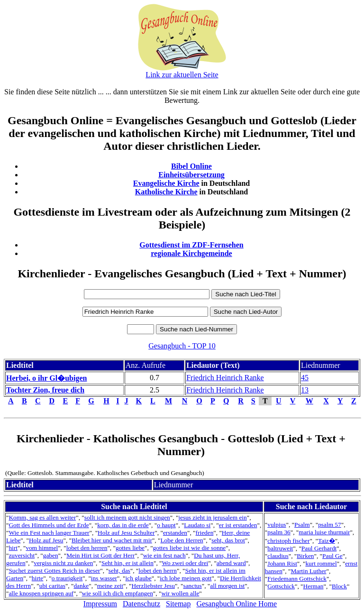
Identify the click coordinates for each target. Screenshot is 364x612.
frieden (205, 533)
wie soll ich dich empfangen (118, 593)
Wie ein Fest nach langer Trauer (49, 533)
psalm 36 (279, 532)
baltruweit (280, 548)
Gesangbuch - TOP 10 (182, 346)
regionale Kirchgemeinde (191, 253)
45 (305, 378)
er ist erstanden (238, 525)
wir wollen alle (180, 593)
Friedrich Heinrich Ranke (225, 378)
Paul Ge (332, 556)
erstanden (175, 533)
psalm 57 (330, 525)
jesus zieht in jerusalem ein (212, 517)
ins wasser (104, 578)
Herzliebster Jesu (153, 586)
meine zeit (110, 586)
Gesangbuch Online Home (237, 604)
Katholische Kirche (166, 192)
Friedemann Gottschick (297, 579)
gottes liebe (130, 548)
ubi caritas (52, 586)
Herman (314, 586)
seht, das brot (228, 540)
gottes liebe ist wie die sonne (190, 548)
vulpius (277, 525)
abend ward (231, 563)
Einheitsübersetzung (191, 175)
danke (81, 586)
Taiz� (327, 541)
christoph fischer (288, 541)
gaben (51, 555)
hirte (37, 578)
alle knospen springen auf (41, 593)
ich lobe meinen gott (186, 578)
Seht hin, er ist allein (127, 563)
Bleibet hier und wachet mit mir (112, 540)
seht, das (119, 571)
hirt (13, 548)
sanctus (192, 586)
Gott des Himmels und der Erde (49, 525)
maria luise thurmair (324, 532)
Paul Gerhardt (319, 548)
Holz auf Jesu (46, 540)
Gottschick (281, 586)
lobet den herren (87, 548)
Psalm (302, 525)
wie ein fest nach (164, 555)
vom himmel (42, 548)
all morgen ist (227, 586)
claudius (278, 556)
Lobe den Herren (182, 540)
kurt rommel (321, 563)
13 (305, 390)
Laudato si (197, 525)
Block (339, 586)
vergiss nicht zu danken (63, 563)
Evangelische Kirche (166, 183)
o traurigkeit (67, 578)
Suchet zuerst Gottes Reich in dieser (54, 571)
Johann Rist (282, 563)
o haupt (166, 525)
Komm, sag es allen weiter (42, 517)
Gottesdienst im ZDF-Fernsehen (191, 245)
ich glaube (139, 578)
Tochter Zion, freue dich (45, 390)
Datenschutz (141, 604)
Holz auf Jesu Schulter (126, 533)
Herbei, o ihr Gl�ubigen (46, 378)
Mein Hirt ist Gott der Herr (100, 555)
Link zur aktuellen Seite (182, 75)
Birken (305, 556)
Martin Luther (308, 571)
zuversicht (22, 555)
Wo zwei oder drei (185, 563)
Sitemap (178, 604)
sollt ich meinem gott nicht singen (127, 517)
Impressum (100, 604)
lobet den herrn (158, 571)
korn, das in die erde (123, 525)
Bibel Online (191, 166)
